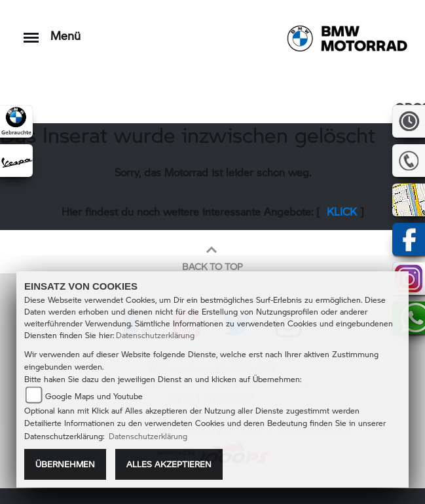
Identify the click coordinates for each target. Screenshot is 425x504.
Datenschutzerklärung (155, 335)
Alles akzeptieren (169, 464)
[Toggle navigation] (31, 31)
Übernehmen (65, 464)
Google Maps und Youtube (94, 396)
